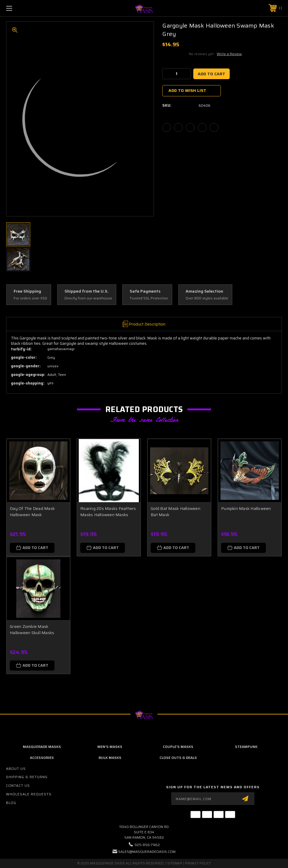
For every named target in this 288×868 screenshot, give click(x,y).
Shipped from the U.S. (87, 291)
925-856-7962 (147, 845)
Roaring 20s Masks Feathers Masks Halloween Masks (108, 512)
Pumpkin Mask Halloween (246, 508)
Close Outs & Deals (178, 758)
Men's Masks (110, 747)
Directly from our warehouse (88, 298)
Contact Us (18, 785)
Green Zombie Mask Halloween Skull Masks (32, 630)
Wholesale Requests (29, 794)
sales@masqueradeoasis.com (147, 852)
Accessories (42, 758)
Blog (11, 803)
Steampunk (246, 747)
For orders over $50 (30, 298)
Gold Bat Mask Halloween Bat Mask (176, 512)
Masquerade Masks (42, 747)
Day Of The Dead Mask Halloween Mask (32, 512)
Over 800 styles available (207, 298)
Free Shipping (27, 291)
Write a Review (229, 54)
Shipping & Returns (27, 777)
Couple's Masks (178, 747)
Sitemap (175, 863)
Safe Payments (145, 291)
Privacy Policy (198, 863)
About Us (16, 769)
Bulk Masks (110, 758)
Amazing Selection (204, 291)
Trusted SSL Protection (149, 298)
